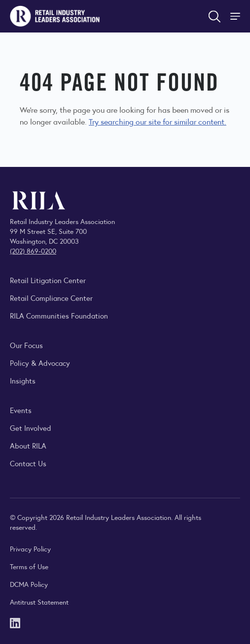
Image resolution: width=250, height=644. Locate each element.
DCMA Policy (29, 584)
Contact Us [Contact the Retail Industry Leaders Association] (28, 463)
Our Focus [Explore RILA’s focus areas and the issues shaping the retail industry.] (26, 345)
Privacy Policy (30, 548)
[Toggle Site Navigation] (236, 16)
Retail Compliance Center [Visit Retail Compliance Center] (51, 298)
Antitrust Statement (39, 602)
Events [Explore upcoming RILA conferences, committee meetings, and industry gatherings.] (21, 410)
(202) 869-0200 (33, 251)
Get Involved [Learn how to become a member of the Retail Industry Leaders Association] (31, 428)
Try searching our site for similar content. (158, 121)
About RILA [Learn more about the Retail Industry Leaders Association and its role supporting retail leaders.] (28, 445)
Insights (23, 380)
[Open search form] (214, 16)
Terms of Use (29, 566)
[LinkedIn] (15, 622)
